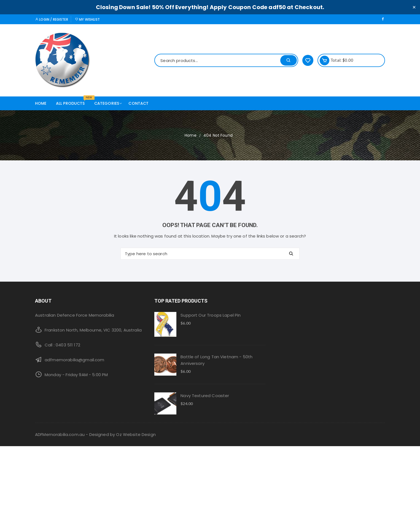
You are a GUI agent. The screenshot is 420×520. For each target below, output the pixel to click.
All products (72, 101)
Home (41, 103)
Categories (109, 103)
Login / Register (52, 19)
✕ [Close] (414, 7)
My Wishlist (87, 19)
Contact (138, 103)
